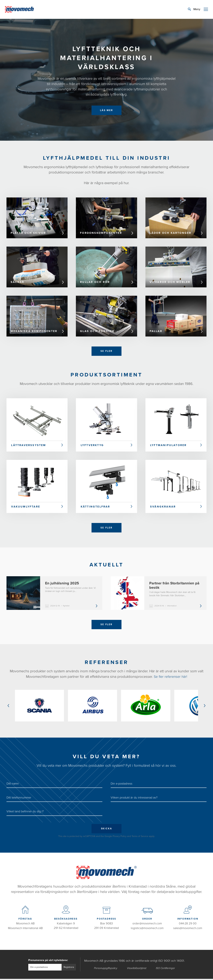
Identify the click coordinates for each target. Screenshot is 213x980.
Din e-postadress (121, 775)
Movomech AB (25, 915)
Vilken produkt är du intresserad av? (134, 789)
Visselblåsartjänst (137, 960)
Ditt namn (13, 775)
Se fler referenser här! (170, 678)
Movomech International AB (25, 919)
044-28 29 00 (188, 915)
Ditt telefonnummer (19, 789)
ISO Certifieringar (166, 960)
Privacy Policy (120, 828)
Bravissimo (128, 975)
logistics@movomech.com (147, 919)
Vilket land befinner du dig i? (25, 803)
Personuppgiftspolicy (106, 960)
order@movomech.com (147, 915)
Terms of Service (140, 828)
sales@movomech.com (188, 919)
